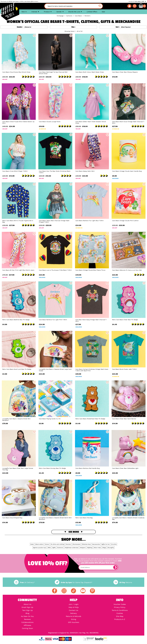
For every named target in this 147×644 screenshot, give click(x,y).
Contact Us (73, 610)
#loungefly (111, 548)
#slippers (83, 548)
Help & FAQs (74, 607)
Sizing (74, 619)
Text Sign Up (27, 610)
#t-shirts (114, 544)
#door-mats (97, 548)
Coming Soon (27, 628)
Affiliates (27, 625)
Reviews (27, 619)
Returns (123, 582)
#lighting (90, 548)
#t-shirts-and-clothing (57, 544)
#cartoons (60, 548)
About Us (27, 604)
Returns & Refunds (73, 616)
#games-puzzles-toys (40, 548)
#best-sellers (39, 544)
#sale (32, 544)
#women (68, 544)
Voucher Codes (120, 604)
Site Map (120, 616)
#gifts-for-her (106, 544)
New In (24, 12)
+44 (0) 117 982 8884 (134, 1)
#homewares (76, 544)
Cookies (120, 613)
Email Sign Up (27, 607)
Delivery (73, 613)
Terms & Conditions (120, 610)
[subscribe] (115, 567)
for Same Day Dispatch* (73, 582)
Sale (103, 12)
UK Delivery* (24, 582)
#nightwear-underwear (72, 548)
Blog (27, 613)
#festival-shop (86, 544)
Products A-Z (120, 619)
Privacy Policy (120, 607)
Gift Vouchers (74, 622)
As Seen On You (27, 616)
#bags (104, 548)
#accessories (96, 544)
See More (74, 532)
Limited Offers (92, 12)
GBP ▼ (144, 1)
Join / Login (74, 604)
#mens (47, 544)
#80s (49, 548)
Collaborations (27, 622)
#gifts (54, 548)
